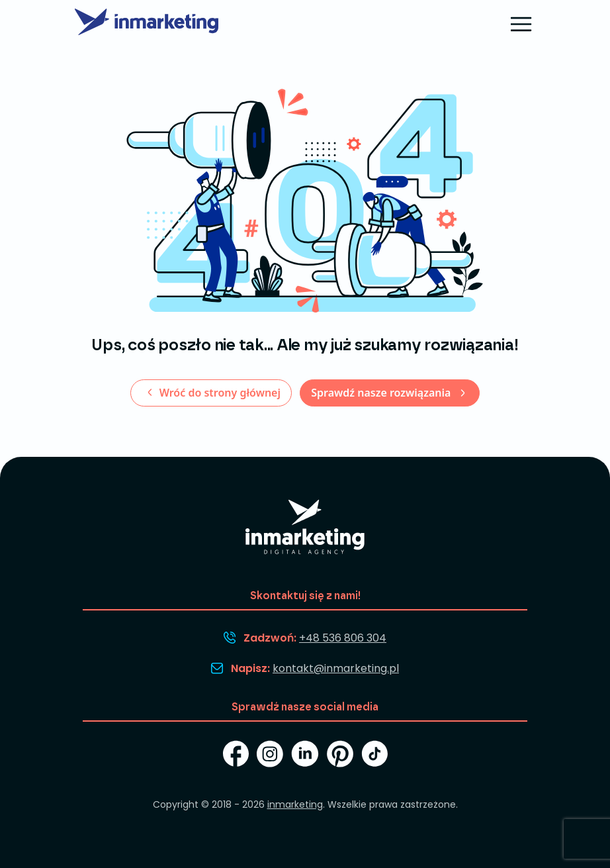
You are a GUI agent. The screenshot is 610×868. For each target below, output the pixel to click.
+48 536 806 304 (343, 638)
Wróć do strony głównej (218, 393)
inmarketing (295, 804)
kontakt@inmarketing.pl (336, 668)
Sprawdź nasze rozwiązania (382, 393)
